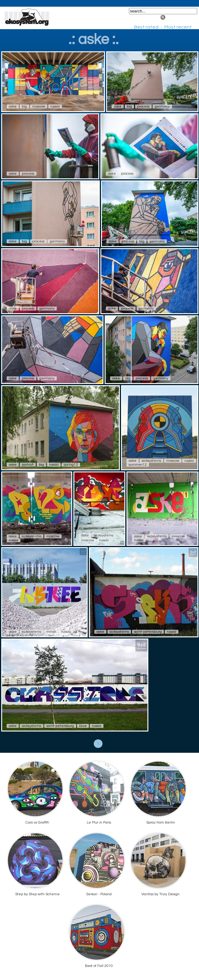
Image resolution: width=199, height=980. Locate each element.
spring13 (71, 465)
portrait (28, 465)
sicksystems (151, 461)
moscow (39, 106)
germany (162, 106)
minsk (51, 632)
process (143, 106)
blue (83, 726)
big (24, 106)
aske (13, 106)
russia (55, 106)
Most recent (178, 27)
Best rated (146, 27)
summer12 (138, 465)
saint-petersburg (148, 632)
